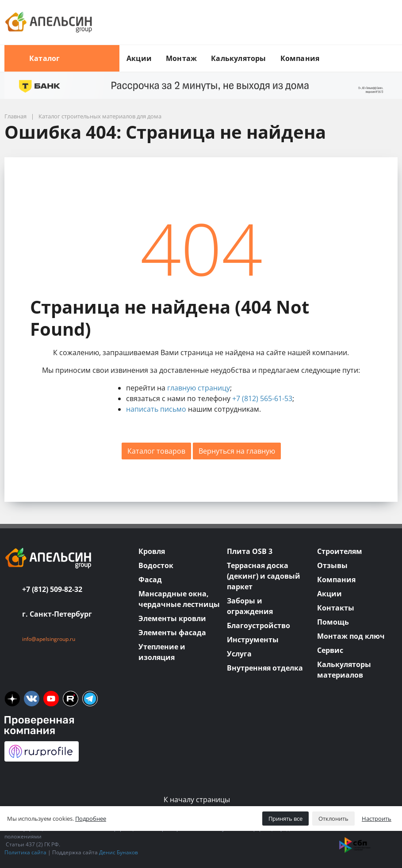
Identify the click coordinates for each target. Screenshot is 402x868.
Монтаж (181, 58)
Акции (139, 58)
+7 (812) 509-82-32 (52, 589)
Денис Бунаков (119, 852)
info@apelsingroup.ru (49, 639)
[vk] (32, 699)
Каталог (62, 58)
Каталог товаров (156, 451)
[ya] (12, 699)
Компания (300, 58)
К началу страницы (201, 800)
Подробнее (91, 819)
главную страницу (199, 388)
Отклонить (333, 819)
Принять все (285, 819)
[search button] (394, 50)
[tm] (90, 699)
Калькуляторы (238, 58)
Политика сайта (25, 852)
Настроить (377, 819)
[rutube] (71, 699)
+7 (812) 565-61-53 (262, 398)
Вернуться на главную (237, 451)
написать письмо (156, 409)
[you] (51, 699)
